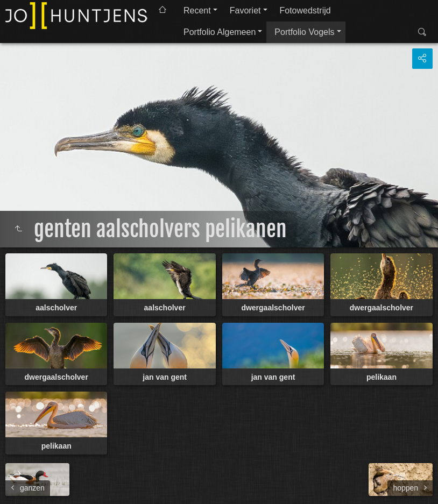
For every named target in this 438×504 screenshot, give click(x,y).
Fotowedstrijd (305, 10)
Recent (197, 10)
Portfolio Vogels (304, 32)
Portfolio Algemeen (220, 32)
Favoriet (245, 10)
